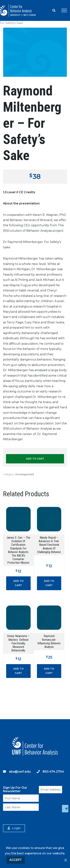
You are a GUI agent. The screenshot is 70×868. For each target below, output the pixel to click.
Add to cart (35, 459)
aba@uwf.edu (20, 772)
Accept (16, 860)
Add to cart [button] (18, 583)
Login (16, 828)
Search (54, 10)
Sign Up (65, 809)
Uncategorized (24, 474)
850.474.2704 (53, 772)
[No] (66, 861)
